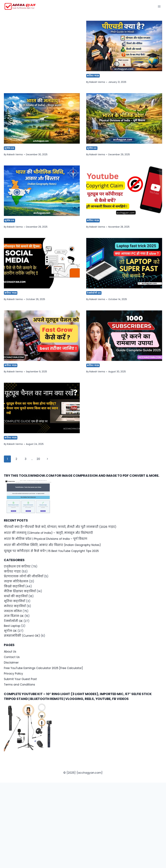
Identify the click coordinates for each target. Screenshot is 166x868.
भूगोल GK (9, 148)
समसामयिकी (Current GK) (22, 636)
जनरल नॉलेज (13, 611)
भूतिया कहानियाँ (15, 601)
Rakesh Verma (97, 82)
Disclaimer (11, 663)
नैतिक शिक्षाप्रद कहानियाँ (20, 591)
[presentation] (124, 46)
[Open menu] (159, 6)
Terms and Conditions (19, 685)
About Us (10, 652)
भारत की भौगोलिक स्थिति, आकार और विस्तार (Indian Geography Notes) (52, 545)
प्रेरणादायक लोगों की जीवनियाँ (24, 576)
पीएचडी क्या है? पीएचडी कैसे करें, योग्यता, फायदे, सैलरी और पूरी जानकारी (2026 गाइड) (60, 527)
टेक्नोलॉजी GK (94, 293)
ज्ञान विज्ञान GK (14, 616)
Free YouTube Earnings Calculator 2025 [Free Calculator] (43, 668)
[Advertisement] (42, 45)
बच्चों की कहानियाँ (16, 596)
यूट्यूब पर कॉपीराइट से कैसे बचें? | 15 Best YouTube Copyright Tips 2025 (51, 551)
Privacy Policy (13, 674)
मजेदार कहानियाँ (15, 606)
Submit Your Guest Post (20, 679)
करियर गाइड (93, 76)
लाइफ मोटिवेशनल (16, 581)
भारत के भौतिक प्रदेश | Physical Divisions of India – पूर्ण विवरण (46, 539)
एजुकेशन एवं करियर (17, 566)
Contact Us (12, 657)
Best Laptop (12, 626)
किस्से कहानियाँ (14, 586)
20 (38, 459)
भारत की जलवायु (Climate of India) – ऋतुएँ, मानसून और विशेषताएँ (48, 533)
